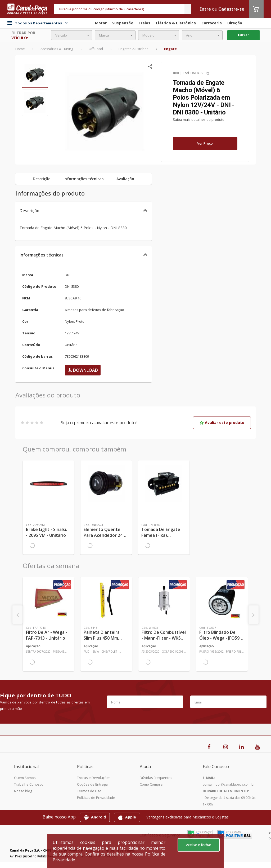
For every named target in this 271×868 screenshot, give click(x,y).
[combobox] (72, 35)
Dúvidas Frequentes (156, 778)
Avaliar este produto (222, 422)
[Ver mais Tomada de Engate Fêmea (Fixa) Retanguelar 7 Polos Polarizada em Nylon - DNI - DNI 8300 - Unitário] (164, 484)
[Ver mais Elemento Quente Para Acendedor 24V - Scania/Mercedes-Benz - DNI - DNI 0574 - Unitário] (106, 484)
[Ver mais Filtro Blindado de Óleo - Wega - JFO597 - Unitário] (222, 600)
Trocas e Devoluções (94, 778)
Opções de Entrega (92, 784)
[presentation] (17, 615)
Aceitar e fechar (199, 845)
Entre (205, 9)
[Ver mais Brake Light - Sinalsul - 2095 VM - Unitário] (48, 484)
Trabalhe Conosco (29, 784)
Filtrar (243, 35)
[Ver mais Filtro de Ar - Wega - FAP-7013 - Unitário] (48, 600)
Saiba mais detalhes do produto (199, 119)
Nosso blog (23, 791)
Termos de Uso (89, 791)
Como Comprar (152, 784)
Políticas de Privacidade (96, 798)
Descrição (30, 211)
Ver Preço (205, 143)
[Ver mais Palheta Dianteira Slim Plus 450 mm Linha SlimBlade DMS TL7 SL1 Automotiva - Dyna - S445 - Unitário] (106, 600)
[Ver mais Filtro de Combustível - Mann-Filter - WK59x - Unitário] (164, 600)
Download (83, 370)
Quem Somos (25, 778)
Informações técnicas (42, 255)
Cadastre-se (231, 9)
